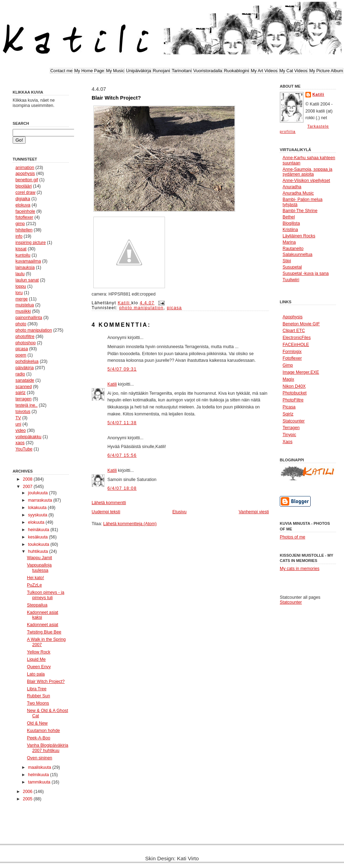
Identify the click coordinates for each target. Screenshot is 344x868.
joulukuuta (39, 493)
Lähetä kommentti (109, 503)
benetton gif (27, 180)
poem (21, 355)
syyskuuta (38, 515)
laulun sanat (27, 280)
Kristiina (290, 230)
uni (18, 424)
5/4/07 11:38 (122, 423)
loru (19, 293)
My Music (115, 71)
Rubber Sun (39, 696)
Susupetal (292, 267)
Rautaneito (293, 249)
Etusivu (179, 512)
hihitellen (24, 230)
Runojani (161, 71)
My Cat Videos (293, 71)
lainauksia (25, 267)
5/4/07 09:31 (122, 369)
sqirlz (21, 393)
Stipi (287, 261)
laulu (20, 274)
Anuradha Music (298, 193)
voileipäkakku (28, 437)
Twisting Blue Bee (44, 632)
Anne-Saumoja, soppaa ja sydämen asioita (307, 172)
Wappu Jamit (39, 558)
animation (25, 168)
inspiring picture (31, 243)
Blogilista (291, 223)
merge (22, 299)
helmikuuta (39, 775)
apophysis (25, 174)
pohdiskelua (27, 361)
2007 (28, 487)
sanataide (25, 380)
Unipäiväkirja (139, 71)
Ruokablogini (236, 71)
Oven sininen (40, 758)
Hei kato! (36, 578)
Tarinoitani (182, 71)
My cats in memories (300, 569)
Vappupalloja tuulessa (39, 568)
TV (18, 418)
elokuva (23, 205)
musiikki (23, 311)
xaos (20, 443)
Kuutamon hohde (44, 731)
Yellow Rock (39, 652)
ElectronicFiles (297, 338)
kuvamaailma (28, 261)
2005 (28, 799)
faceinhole (25, 211)
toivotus (23, 412)
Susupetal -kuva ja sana (306, 273)
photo (21, 324)
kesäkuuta (39, 537)
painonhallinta (29, 318)
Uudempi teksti (106, 512)
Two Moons (38, 703)
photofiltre (25, 337)
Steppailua (37, 605)
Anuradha (292, 187)
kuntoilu (23, 255)
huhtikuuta (39, 551)
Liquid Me (36, 659)
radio (20, 374)
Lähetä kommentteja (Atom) (130, 524)
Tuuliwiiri (291, 280)
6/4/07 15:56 (122, 455)
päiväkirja (25, 368)
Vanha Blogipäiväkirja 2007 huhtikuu (48, 748)
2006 (28, 792)
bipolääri (24, 186)
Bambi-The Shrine (300, 211)
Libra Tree (37, 689)
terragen (24, 399)
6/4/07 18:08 (122, 488)
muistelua (25, 305)
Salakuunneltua (297, 255)
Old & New (37, 723)
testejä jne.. (27, 405)
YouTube (24, 449)
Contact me (61, 71)
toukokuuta (39, 544)
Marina (289, 242)
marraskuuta (41, 500)
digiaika (23, 199)
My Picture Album (326, 71)
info (19, 236)
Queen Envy (39, 667)
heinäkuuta (39, 530)
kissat (21, 249)
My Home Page (89, 71)
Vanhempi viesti (254, 512)
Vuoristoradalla (208, 71)
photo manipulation (34, 330)
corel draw (25, 192)
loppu (21, 286)
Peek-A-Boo (39, 738)
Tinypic (289, 435)
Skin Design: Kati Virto (172, 858)
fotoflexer (24, 217)
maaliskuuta (40, 767)
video (21, 430)
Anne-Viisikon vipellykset (306, 181)
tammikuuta (40, 782)
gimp (20, 224)
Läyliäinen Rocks (299, 236)
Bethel (289, 217)
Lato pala (36, 674)
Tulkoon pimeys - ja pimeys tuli (46, 595)
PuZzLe (34, 585)
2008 (28, 479)
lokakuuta (38, 508)
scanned (24, 387)
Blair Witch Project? (46, 681)
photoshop (26, 343)
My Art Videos (264, 71)
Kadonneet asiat (43, 625)
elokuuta (37, 522)
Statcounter (291, 602)
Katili (112, 384)
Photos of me (293, 537)
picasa (22, 349)
